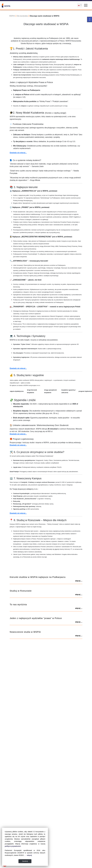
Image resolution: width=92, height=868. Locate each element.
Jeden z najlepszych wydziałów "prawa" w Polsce (36, 618)
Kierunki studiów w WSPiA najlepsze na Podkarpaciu (38, 577)
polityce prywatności (13, 846)
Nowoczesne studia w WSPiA (25, 632)
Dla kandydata (22, 16)
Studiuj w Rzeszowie (21, 591)
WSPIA (12, 16)
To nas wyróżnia (18, 605)
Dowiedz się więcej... (18, 153)
